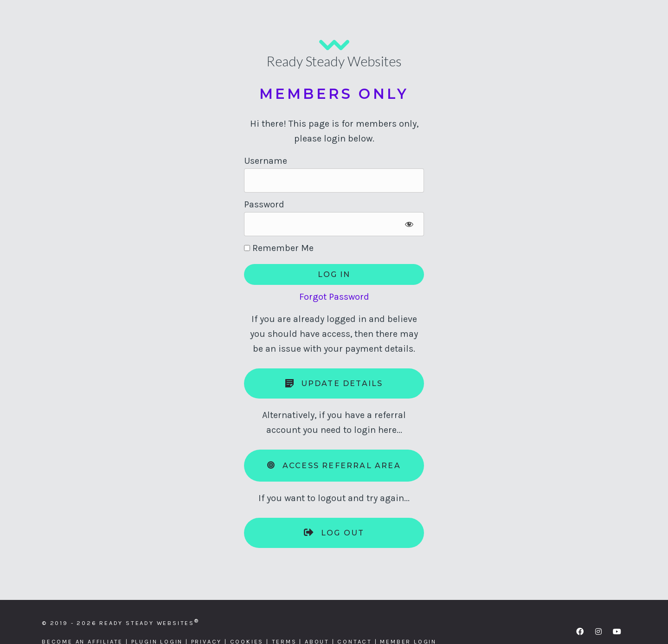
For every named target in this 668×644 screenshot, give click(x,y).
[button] (580, 631)
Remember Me (279, 248)
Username (266, 161)
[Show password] (409, 224)
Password (264, 204)
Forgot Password (334, 297)
